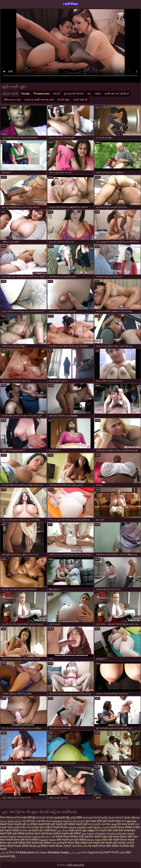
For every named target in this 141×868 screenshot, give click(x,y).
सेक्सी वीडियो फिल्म (26, 846)
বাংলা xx (56, 843)
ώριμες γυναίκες (77, 827)
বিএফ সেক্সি (5, 817)
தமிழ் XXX (76, 817)
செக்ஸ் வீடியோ (124, 817)
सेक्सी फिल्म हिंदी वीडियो (74, 843)
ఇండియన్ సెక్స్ (62, 817)
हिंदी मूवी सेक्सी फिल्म (115, 840)
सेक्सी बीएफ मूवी (16, 840)
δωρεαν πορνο (48, 840)
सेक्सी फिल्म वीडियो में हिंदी (125, 827)
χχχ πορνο (88, 834)
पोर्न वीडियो (32, 840)
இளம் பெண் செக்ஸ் (43, 817)
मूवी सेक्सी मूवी (97, 843)
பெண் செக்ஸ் (78, 821)
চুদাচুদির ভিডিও (20, 827)
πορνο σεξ (38, 837)
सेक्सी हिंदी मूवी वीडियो (13, 834)
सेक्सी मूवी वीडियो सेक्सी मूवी (72, 824)
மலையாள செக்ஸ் (92, 817)
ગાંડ (89, 94)
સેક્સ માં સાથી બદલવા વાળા (39, 100)
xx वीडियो (43, 846)
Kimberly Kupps (58, 852)
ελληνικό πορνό (125, 834)
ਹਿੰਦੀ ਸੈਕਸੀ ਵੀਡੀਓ (126, 824)
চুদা (28, 824)
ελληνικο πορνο (61, 821)
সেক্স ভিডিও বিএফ (44, 821)
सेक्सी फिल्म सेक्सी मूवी (13, 824)
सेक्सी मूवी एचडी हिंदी (112, 831)
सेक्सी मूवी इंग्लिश (116, 843)
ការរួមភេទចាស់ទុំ (95, 852)
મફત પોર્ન (50, 837)
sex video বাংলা (91, 831)
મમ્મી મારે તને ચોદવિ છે (117, 94)
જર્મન (98, 94)
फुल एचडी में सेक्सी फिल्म (54, 827)
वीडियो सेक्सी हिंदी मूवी (43, 824)
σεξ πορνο (41, 852)
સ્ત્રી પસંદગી (80, 100)
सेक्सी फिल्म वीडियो (67, 837)
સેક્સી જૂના (63, 100)
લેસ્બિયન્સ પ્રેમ (12, 100)
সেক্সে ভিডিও (77, 846)
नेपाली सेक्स (114, 821)
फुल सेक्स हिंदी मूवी (96, 821)
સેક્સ (70, 3)
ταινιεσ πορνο (8, 837)
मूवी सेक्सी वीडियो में (11, 831)
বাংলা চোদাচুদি (94, 824)
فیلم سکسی (75, 852)
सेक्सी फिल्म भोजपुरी (60, 846)
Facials (25, 94)
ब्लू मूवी (27, 817)
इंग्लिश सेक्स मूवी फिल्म (39, 834)
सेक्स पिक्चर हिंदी (123, 837)
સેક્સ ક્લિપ (16, 817)
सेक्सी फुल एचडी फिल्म (44, 831)
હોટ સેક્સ (63, 831)
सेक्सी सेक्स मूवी (104, 837)
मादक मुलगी (75, 831)
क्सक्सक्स (130, 831)
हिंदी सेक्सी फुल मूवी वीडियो (72, 840)
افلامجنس (4, 852)
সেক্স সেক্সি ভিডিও (29, 821)
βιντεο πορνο (95, 840)
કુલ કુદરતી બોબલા (74, 94)
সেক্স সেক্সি (87, 846)
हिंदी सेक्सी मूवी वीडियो (39, 843)
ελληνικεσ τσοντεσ (105, 834)
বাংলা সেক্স (27, 831)
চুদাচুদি (90, 827)
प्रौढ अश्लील (86, 837)
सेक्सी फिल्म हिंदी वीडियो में (107, 846)
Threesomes (41, 94)
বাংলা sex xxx (129, 821)
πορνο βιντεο (24, 837)
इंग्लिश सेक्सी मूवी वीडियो (67, 834)
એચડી (57, 94)
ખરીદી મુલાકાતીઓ (75, 865)
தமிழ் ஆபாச (109, 817)
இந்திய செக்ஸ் (102, 827)
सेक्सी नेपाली (111, 852)
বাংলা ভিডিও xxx (109, 824)
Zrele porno (27, 852)
